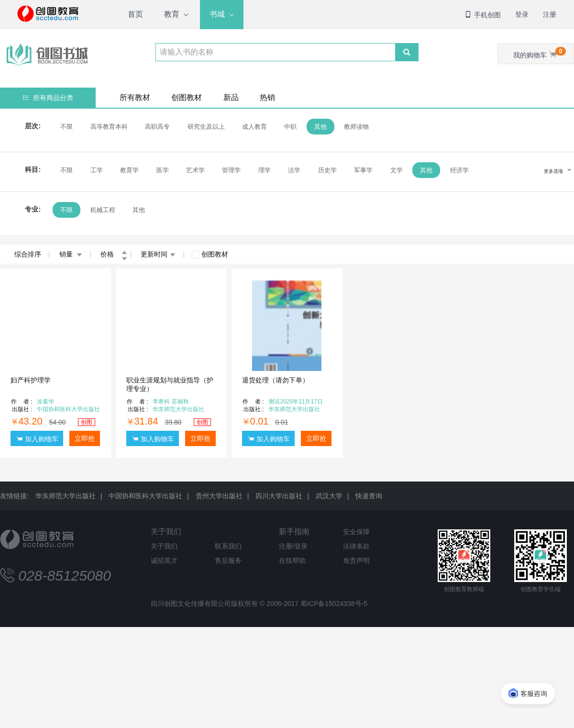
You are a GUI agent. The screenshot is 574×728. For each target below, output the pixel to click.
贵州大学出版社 (219, 496)
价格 (114, 254)
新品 (231, 97)
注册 (550, 14)
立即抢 (85, 438)
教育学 (129, 170)
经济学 (459, 170)
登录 (522, 14)
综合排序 (28, 254)
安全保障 (356, 532)
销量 (71, 254)
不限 (66, 127)
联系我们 (228, 546)
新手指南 (294, 532)
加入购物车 (37, 439)
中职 (290, 127)
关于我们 (166, 532)
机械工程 (102, 210)
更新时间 (158, 254)
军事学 (363, 170)
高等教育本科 (109, 127)
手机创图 (483, 15)
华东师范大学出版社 (66, 496)
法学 (294, 170)
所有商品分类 (48, 98)
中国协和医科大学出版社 (145, 496)
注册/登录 (293, 546)
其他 (320, 127)
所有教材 (135, 97)
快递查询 (369, 496)
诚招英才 (164, 560)
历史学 (327, 170)
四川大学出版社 (279, 496)
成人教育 (254, 127)
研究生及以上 (206, 127)
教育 (172, 14)
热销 (267, 97)
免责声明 (356, 560)
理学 (265, 170)
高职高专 (157, 127)
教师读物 (356, 127)
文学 (397, 170)
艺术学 (195, 170)
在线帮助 (292, 560)
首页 (135, 14)
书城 (217, 14)
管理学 (231, 170)
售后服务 (228, 560)
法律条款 (356, 546)
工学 (96, 170)
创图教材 (187, 97)
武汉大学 (329, 496)
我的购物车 (540, 53)
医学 (162, 170)
